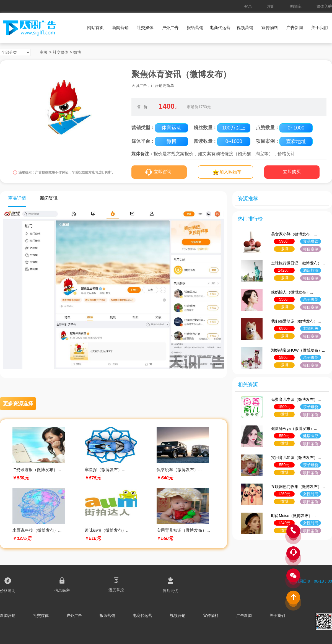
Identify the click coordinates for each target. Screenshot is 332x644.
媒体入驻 (324, 6)
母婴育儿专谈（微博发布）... (296, 399)
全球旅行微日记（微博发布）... (298, 263)
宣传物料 (270, 28)
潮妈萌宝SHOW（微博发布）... (298, 350)
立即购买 (292, 172)
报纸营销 (195, 28)
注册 (271, 6)
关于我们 (320, 28)
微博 (77, 52)
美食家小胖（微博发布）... (294, 234)
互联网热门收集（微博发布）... (298, 487)
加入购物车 (230, 172)
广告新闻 (295, 28)
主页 (44, 52)
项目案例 (311, 249)
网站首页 (95, 28)
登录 (248, 6)
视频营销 (245, 28)
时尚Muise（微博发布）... (293, 516)
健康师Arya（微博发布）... (294, 429)
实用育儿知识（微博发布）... (296, 458)
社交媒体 (145, 28)
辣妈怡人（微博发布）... (292, 292)
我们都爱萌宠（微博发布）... (296, 321)
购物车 (296, 6)
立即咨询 (163, 172)
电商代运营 (220, 28)
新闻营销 (120, 28)
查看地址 (296, 141)
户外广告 (170, 28)
